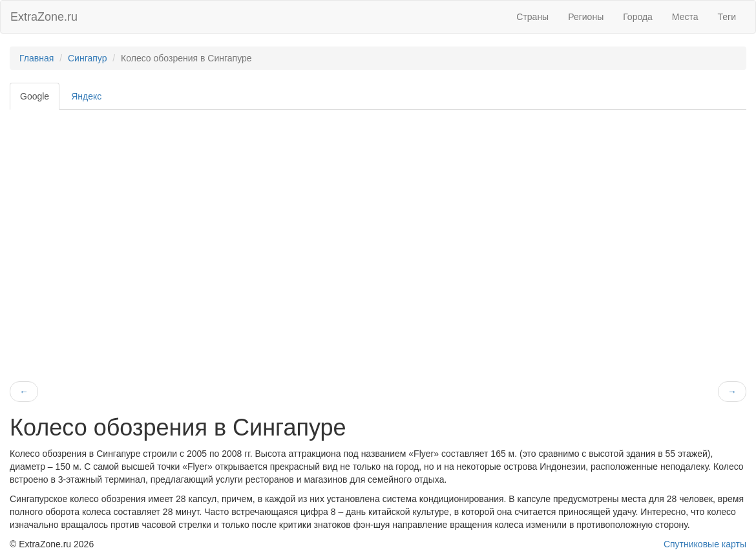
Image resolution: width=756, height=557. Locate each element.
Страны (532, 17)
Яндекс (86, 96)
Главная (37, 58)
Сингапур (87, 58)
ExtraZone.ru (44, 17)
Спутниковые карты (705, 544)
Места (685, 17)
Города (638, 17)
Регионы (586, 17)
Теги (727, 17)
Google (35, 96)
